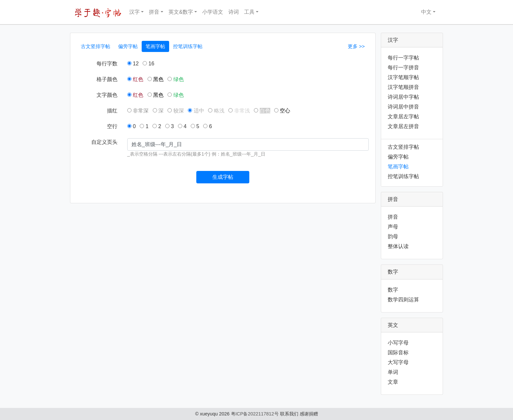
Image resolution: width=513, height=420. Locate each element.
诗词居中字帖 (403, 97)
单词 (393, 372)
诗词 (234, 12)
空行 (112, 126)
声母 (393, 227)
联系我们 (289, 414)
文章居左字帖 (403, 117)
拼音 (154, 12)
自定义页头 (104, 142)
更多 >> (356, 46)
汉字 (134, 12)
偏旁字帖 (128, 46)
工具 (249, 12)
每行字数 (107, 64)
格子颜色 (107, 79)
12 (133, 64)
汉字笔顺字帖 (403, 77)
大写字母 (398, 362)
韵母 (393, 236)
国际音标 (398, 353)
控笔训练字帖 (188, 46)
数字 (393, 290)
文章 (393, 382)
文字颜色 (107, 95)
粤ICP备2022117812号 (255, 414)
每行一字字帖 (403, 58)
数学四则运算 (403, 300)
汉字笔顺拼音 (403, 87)
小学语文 (213, 12)
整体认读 (398, 246)
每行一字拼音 (403, 67)
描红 (112, 111)
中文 (422, 12)
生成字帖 (223, 177)
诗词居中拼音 (403, 107)
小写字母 (398, 343)
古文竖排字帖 (96, 46)
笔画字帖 (155, 46)
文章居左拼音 (403, 126)
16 (148, 64)
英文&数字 (181, 12)
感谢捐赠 (309, 414)
